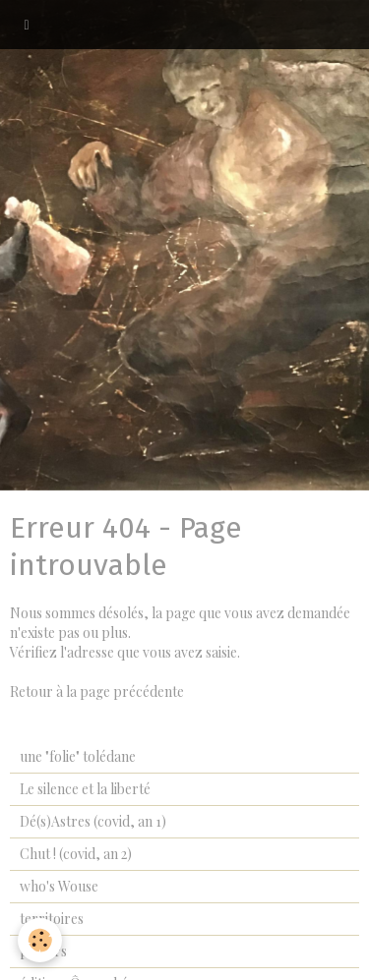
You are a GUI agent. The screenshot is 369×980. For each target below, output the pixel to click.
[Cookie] (40, 940)
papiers (43, 951)
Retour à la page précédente (97, 692)
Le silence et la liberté (85, 789)
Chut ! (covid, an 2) (76, 854)
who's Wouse (59, 886)
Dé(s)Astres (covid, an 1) (93, 821)
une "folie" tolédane (78, 756)
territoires (52, 919)
